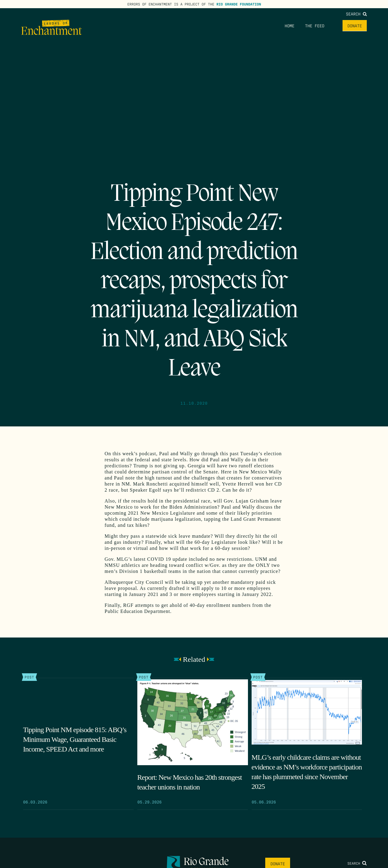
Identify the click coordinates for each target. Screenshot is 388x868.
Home (289, 25)
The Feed (315, 25)
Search (356, 14)
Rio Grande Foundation (239, 4)
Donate (355, 25)
